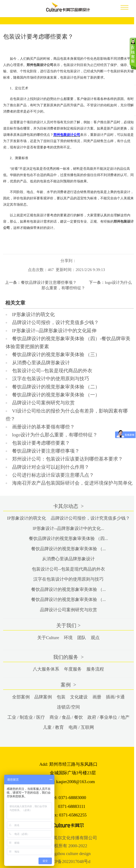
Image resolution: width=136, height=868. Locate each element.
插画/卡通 (115, 697)
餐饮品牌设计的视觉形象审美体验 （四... (68, 538)
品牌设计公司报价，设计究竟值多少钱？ (55, 322)
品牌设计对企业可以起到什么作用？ (51, 467)
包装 (61, 697)
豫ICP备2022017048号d (68, 861)
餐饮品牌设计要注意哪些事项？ (49, 282)
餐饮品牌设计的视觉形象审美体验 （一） (56, 395)
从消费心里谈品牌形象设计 (41, 363)
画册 (97, 697)
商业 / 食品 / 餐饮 (66, 717)
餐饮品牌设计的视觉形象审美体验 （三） (56, 355)
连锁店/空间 (69, 707)
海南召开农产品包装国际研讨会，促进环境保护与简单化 (72, 483)
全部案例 (21, 697)
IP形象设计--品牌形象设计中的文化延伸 (54, 331)
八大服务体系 (46, 669)
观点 (95, 638)
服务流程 (95, 669)
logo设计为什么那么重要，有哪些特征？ (55, 435)
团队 (82, 638)
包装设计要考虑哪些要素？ (41, 443)
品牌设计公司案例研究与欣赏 (43, 403)
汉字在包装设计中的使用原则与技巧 (51, 379)
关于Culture (48, 638)
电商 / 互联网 (81, 727)
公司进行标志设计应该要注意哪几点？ (53, 475)
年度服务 (73, 669)
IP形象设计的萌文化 (33, 315)
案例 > (68, 685)
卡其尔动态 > (68, 506)
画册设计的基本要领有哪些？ (43, 427)
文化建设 (79, 697)
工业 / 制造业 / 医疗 (26, 717)
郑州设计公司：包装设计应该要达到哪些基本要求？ (67, 459)
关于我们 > (68, 625)
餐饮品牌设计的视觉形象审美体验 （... (69, 549)
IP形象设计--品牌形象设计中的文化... (68, 528)
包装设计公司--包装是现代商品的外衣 (52, 371)
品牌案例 (43, 697)
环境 (68, 638)
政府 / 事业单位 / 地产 (108, 717)
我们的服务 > (68, 657)
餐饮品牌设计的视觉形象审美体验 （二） (56, 387)
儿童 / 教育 (53, 727)
